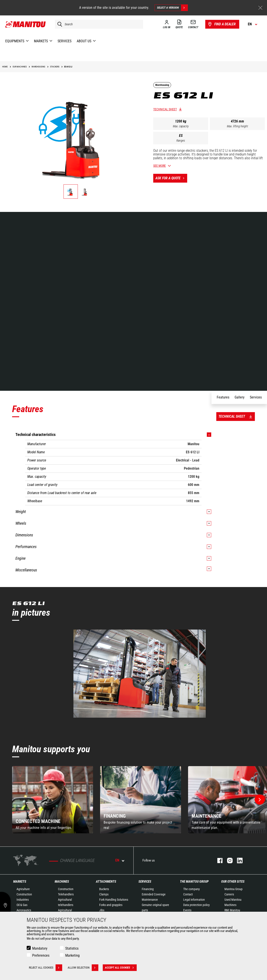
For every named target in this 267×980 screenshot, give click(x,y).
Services (145, 882)
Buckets (104, 889)
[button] (260, 800)
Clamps (104, 894)
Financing (148, 889)
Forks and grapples (111, 905)
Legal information (194, 900)
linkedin (238, 861)
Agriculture (23, 889)
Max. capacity (181, 126)
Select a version (172, 8)
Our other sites (233, 882)
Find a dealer (221, 24)
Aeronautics (24, 910)
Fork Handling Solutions (114, 900)
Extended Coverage (154, 894)
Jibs (102, 910)
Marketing (72, 955)
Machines (62, 882)
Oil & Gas (22, 905)
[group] (53, 800)
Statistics (72, 948)
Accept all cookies (121, 968)
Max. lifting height (237, 126)
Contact (188, 894)
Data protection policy (196, 905)
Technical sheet (165, 109)
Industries (23, 900)
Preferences (41, 955)
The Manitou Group (194, 882)
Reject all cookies (46, 968)
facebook (218, 861)
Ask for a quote (171, 178)
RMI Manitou (232, 910)
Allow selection (83, 968)
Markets (20, 882)
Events (187, 910)
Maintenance (150, 900)
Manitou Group (233, 889)
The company (191, 889)
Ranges (181, 141)
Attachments (106, 882)
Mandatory (40, 948)
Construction (24, 894)
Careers (229, 894)
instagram (228, 861)
